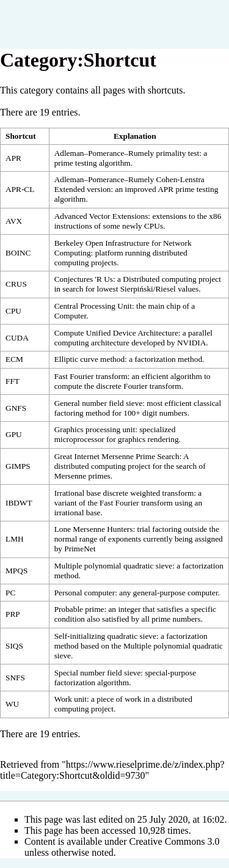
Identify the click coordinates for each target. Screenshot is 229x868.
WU (12, 704)
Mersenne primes (82, 476)
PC (10, 593)
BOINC (18, 253)
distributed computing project (103, 466)
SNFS (15, 678)
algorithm (186, 376)
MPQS (16, 571)
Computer (71, 316)
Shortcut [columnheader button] (21, 136)
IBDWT (19, 503)
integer (129, 609)
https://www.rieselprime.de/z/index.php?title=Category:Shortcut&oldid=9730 (112, 770)
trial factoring (159, 529)
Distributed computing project (172, 279)
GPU (14, 434)
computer (203, 593)
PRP (13, 614)
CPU (13, 311)
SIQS (14, 646)
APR (13, 158)
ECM (14, 359)
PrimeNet (80, 549)
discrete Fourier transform (138, 386)
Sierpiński (137, 289)
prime (161, 619)
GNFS (16, 408)
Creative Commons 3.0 (175, 841)
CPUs (154, 226)
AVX (14, 221)
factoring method (82, 413)
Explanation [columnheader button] (135, 136)
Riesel (165, 289)
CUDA (17, 338)
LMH (15, 539)
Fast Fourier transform (136, 503)
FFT (13, 381)
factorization (155, 359)
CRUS (16, 284)
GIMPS (18, 466)
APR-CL (20, 189)
